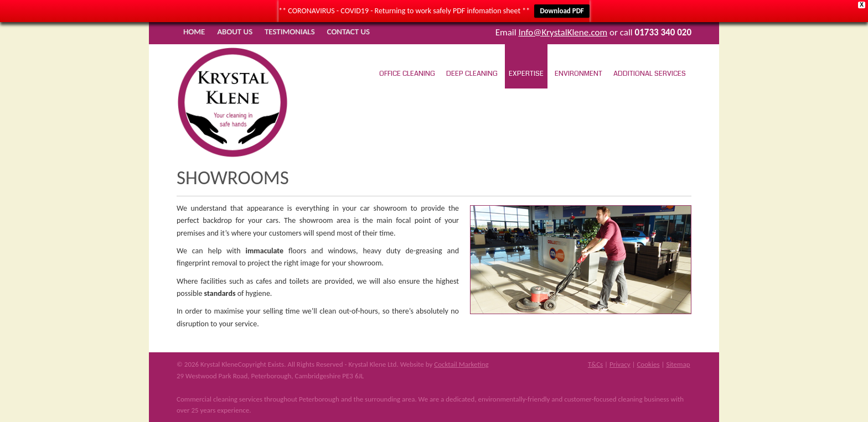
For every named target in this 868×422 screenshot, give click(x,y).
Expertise (526, 74)
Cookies (648, 364)
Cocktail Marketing (461, 364)
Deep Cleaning (472, 74)
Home (194, 32)
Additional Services (650, 74)
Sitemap (678, 364)
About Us (235, 32)
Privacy (620, 364)
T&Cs (595, 364)
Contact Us (348, 32)
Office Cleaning (407, 74)
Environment (578, 74)
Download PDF (562, 11)
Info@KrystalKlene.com (563, 32)
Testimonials (290, 32)
